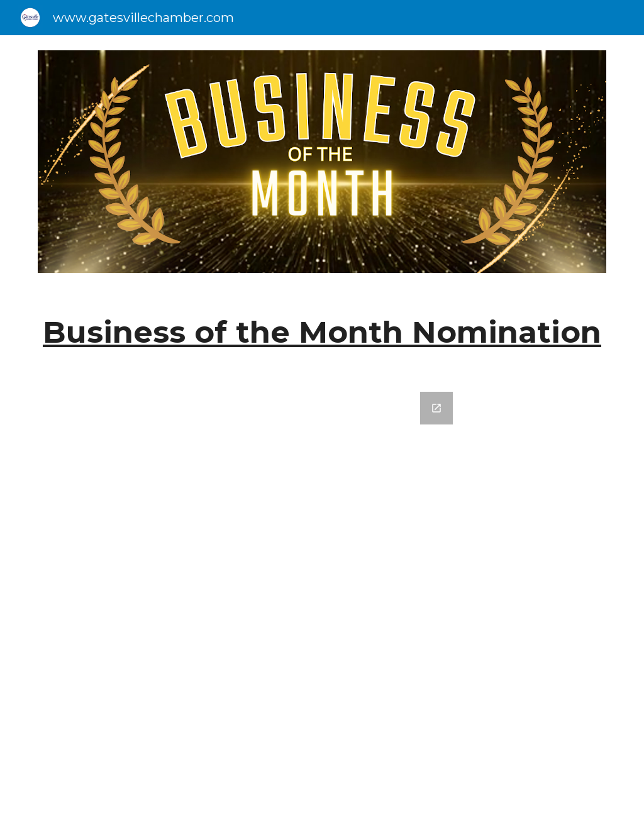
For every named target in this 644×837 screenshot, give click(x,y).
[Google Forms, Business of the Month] (322, 607)
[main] (322, 332)
